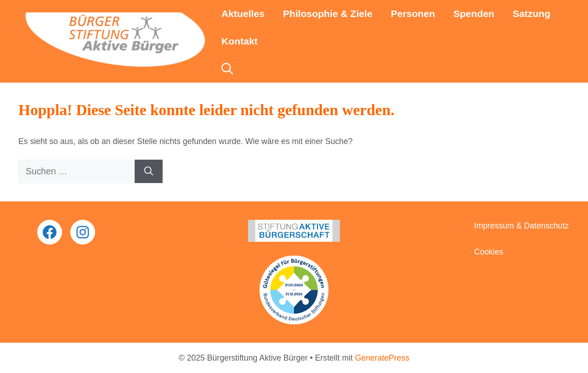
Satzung (531, 14)
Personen (413, 14)
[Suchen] (149, 171)
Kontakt (240, 41)
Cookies (489, 252)
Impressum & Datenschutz (521, 226)
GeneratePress (382, 358)
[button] (227, 69)
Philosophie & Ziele (328, 14)
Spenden (474, 14)
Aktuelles (243, 14)
